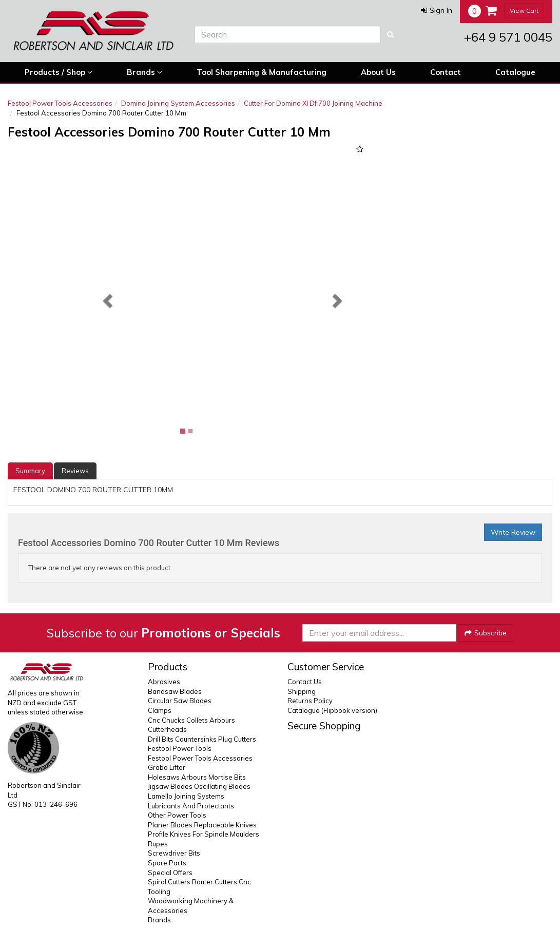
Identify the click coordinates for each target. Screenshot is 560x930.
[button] (437, 10)
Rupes (158, 844)
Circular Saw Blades (180, 701)
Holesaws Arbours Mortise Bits (197, 777)
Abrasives (164, 682)
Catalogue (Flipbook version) (332, 710)
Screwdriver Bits (174, 853)
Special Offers (170, 873)
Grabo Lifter (167, 767)
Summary (30, 471)
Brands (144, 72)
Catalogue (515, 72)
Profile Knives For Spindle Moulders (204, 834)
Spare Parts (167, 863)
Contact (446, 72)
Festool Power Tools (180, 748)
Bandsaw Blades (175, 691)
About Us (378, 72)
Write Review (513, 532)
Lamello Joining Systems (186, 796)
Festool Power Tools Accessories (60, 103)
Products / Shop (59, 72)
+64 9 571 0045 (508, 37)
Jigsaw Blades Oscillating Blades (199, 786)
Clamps (160, 710)
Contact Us (305, 682)
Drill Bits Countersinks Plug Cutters (202, 739)
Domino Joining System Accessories (178, 103)
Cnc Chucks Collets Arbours (191, 720)
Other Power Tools (177, 815)
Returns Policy (310, 701)
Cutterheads (167, 729)
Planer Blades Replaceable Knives (202, 825)
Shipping (302, 691)
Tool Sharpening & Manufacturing (262, 72)
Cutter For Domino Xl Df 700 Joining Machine (313, 103)
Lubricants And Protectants (191, 806)
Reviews (75, 471)
